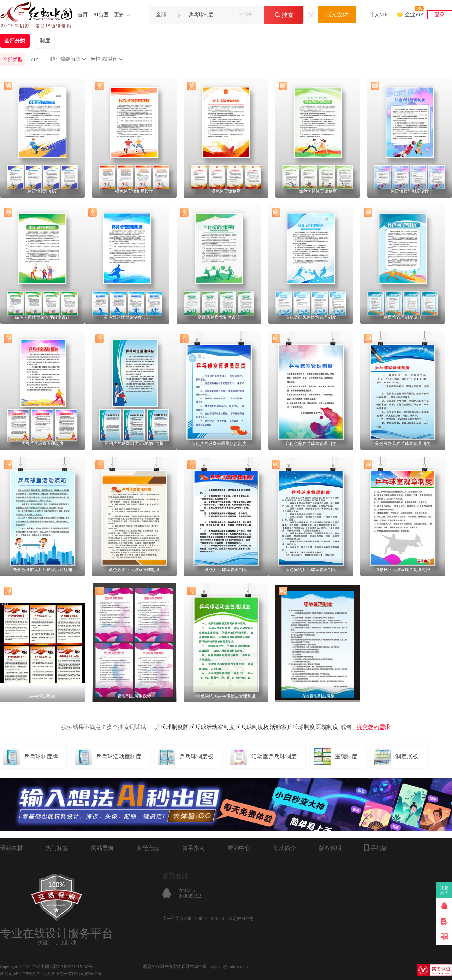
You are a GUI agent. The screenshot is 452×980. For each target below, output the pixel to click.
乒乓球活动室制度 (212, 727)
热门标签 (57, 848)
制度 (45, 41)
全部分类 (15, 41)
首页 (83, 15)
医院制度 (327, 727)
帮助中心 (239, 848)
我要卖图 (444, 890)
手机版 (376, 848)
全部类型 (13, 60)
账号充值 (148, 848)
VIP (34, 60)
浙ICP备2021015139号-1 (74, 967)
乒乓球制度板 (252, 727)
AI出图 (101, 15)
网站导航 (102, 848)
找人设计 (337, 14)
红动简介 (285, 848)
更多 (119, 15)
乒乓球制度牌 (172, 727)
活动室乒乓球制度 (292, 727)
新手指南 (194, 848)
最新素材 (11, 848)
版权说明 (330, 848)
